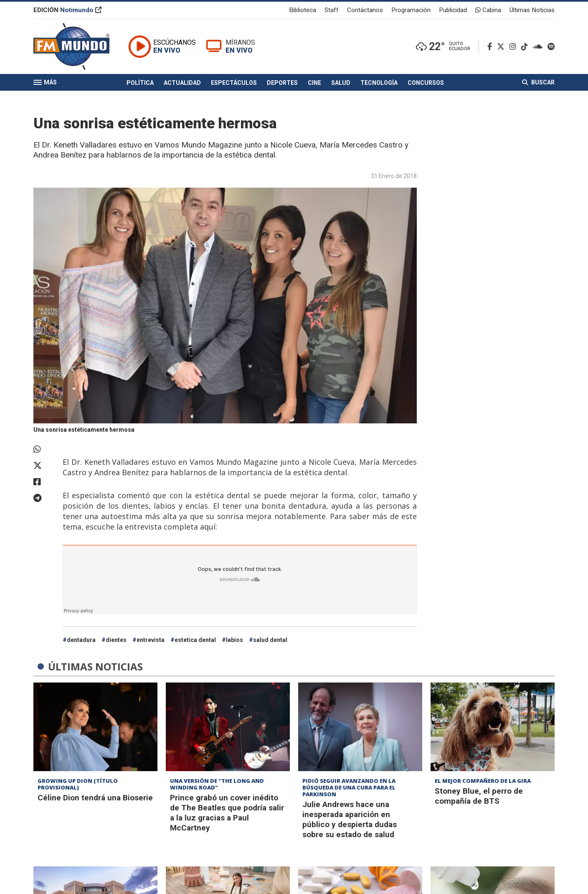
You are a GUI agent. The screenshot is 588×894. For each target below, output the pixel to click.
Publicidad (453, 10)
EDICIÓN (67, 10)
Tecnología (379, 83)
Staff (332, 10)
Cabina (488, 10)
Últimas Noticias (532, 10)
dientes (116, 640)
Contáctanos (365, 10)
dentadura (81, 640)
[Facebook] (491, 47)
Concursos (426, 83)
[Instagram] (514, 47)
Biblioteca (303, 10)
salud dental (270, 640)
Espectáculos (234, 83)
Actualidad (182, 83)
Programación (411, 10)
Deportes (282, 83)
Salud (341, 83)
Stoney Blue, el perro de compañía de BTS (479, 796)
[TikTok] (526, 47)
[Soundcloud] (539, 47)
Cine (314, 83)
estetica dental (195, 640)
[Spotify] (551, 47)
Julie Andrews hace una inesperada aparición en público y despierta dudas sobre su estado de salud (350, 819)
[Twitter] (502, 47)
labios (234, 640)
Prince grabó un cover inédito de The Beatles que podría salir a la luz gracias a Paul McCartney (227, 813)
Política (140, 83)
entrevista (151, 640)
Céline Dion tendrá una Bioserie (95, 798)
